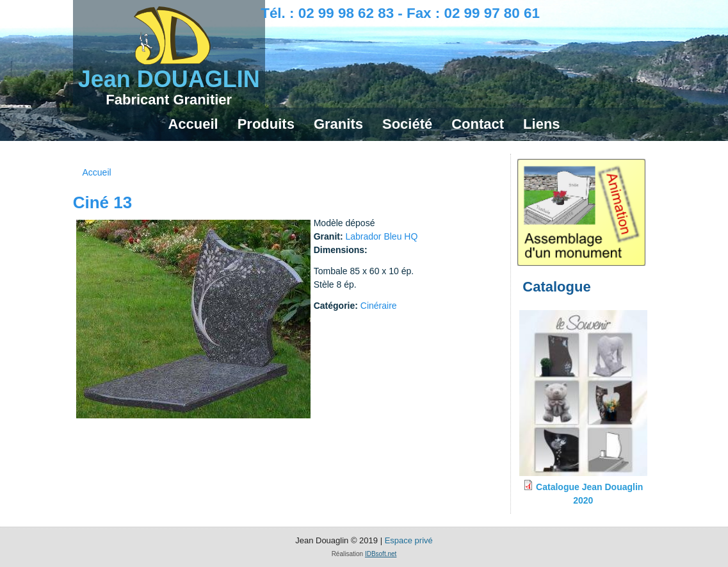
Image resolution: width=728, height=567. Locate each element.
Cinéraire (379, 306)
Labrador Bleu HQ (381, 236)
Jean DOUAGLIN (169, 79)
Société (407, 124)
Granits (338, 124)
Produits (266, 124)
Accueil (193, 124)
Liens (541, 124)
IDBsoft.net (381, 554)
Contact (478, 124)
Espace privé (409, 540)
